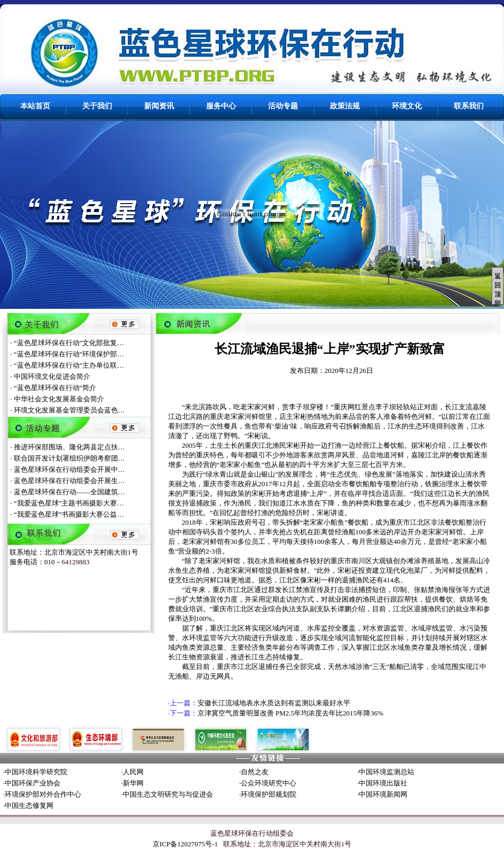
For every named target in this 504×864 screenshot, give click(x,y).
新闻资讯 (159, 106)
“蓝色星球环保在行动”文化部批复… (69, 343)
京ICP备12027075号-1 (185, 844)
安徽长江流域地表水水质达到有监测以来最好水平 (274, 703)
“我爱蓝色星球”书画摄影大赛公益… (69, 514)
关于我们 (97, 106)
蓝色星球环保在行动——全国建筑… (69, 492)
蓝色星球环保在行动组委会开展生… (69, 481)
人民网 (133, 772)
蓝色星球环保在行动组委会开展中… (69, 469)
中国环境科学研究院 (36, 772)
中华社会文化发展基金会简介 (59, 399)
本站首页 (35, 106)
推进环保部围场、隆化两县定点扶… (69, 447)
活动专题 (283, 106)
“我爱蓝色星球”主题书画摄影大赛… (69, 503)
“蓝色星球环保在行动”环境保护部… (69, 354)
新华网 (133, 783)
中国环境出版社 (383, 783)
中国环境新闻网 (383, 794)
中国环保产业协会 (33, 783)
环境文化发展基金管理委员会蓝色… (69, 410)
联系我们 (469, 106)
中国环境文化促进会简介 (52, 376)
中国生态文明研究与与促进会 (168, 794)
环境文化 (407, 106)
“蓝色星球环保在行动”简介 (55, 388)
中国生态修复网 (29, 805)
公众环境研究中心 (269, 783)
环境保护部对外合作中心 (43, 794)
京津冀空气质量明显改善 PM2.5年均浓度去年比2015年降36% (290, 713)
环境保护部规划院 (269, 794)
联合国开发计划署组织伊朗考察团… (69, 458)
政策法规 (345, 106)
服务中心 (221, 106)
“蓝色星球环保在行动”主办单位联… (69, 365)
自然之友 (255, 772)
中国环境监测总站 (387, 772)
